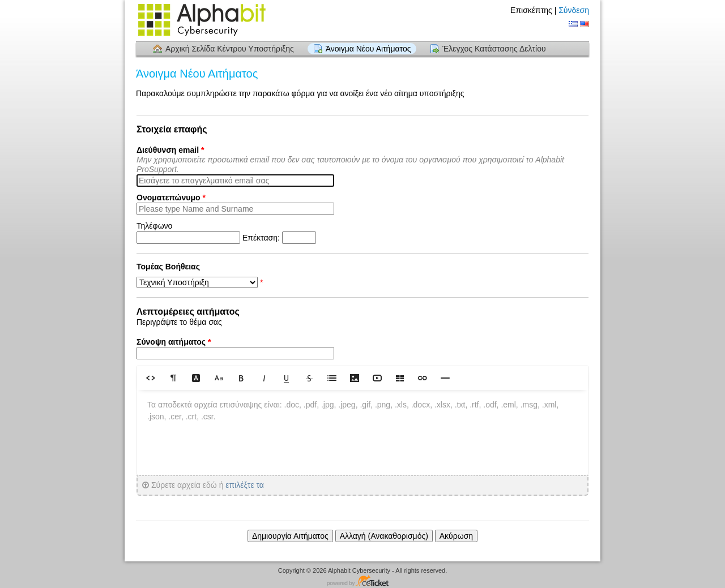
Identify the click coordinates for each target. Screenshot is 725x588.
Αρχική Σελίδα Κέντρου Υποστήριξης (230, 49)
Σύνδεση (574, 10)
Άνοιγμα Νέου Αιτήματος (368, 49)
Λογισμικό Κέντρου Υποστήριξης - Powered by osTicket (362, 581)
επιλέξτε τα (245, 485)
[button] (151, 378)
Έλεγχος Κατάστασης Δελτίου (494, 49)
